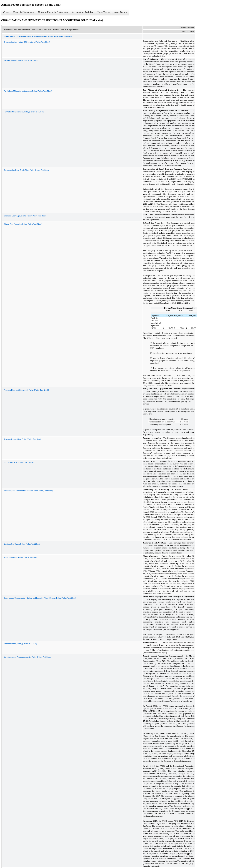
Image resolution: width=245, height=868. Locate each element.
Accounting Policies (82, 12)
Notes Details (120, 12)
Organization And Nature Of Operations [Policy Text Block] (27, 42)
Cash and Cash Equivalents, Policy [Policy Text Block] (25, 216)
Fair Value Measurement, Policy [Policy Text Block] (24, 112)
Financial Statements (24, 12)
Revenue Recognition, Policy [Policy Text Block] (23, 439)
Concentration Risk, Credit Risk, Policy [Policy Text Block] (26, 170)
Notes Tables (103, 12)
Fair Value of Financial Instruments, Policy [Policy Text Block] (28, 91)
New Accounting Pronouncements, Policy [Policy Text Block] (27, 657)
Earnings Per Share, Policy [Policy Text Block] (22, 544)
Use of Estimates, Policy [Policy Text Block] (21, 60)
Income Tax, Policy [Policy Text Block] (19, 462)
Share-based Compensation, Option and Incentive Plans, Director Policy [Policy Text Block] (40, 598)
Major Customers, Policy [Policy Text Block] (21, 557)
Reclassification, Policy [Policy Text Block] (20, 644)
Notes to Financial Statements (53, 12)
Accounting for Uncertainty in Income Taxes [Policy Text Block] (28, 491)
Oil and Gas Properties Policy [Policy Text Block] (23, 224)
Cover (6, 12)
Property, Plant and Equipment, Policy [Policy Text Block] (26, 390)
